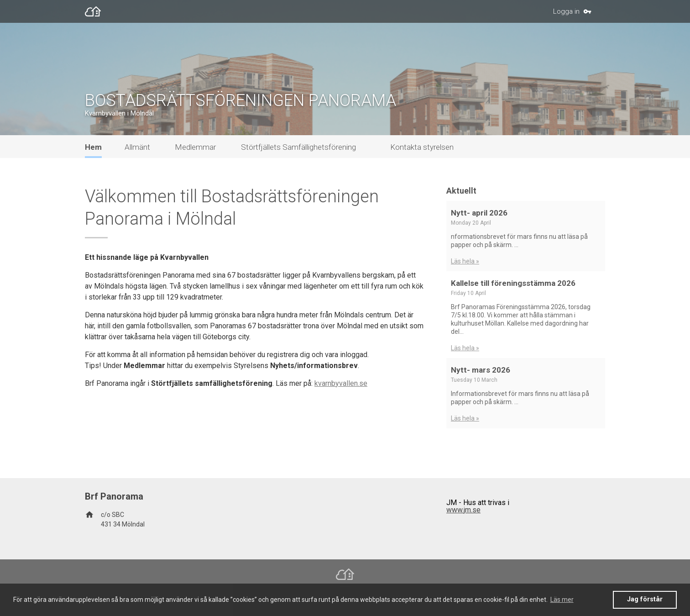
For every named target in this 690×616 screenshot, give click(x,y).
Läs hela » (465, 261)
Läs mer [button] (562, 600)
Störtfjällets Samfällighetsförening (298, 147)
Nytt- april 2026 (479, 213)
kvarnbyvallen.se (341, 383)
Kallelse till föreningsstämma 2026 (513, 283)
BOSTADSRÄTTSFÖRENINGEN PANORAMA (240, 100)
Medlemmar (195, 147)
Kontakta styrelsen (422, 147)
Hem (93, 147)
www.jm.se (463, 510)
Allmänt (137, 147)
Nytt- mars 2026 (481, 370)
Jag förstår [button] (645, 599)
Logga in (566, 11)
